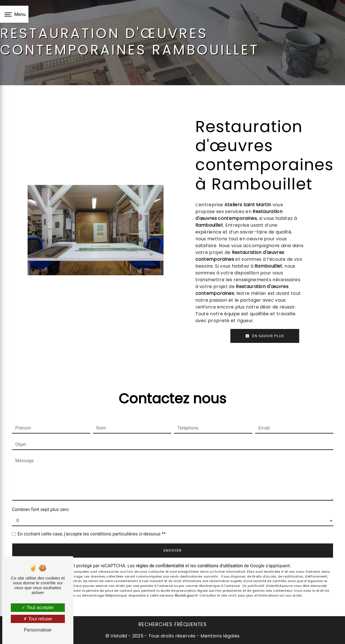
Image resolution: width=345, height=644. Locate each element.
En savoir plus (265, 336)
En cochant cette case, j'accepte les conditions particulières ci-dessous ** (92, 534)
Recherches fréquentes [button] (173, 624)
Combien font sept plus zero (40, 509)
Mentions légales (219, 636)
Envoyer (173, 550)
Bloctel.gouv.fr (186, 595)
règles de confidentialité (160, 566)
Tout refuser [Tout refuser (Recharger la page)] (38, 619)
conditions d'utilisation (220, 566)
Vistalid (119, 636)
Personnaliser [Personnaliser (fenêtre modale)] (38, 630)
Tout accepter (38, 607)
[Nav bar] (14, 14)
